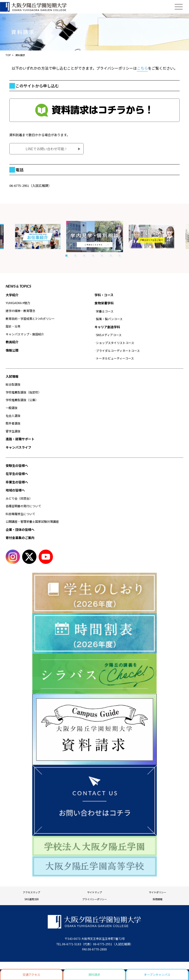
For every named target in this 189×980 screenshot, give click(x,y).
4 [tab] (93, 256)
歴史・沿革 (13, 326)
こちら (142, 68)
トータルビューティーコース (115, 358)
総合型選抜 (13, 384)
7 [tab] (120, 256)
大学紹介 (12, 295)
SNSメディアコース (109, 335)
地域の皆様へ (15, 490)
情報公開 (12, 350)
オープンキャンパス (157, 974)
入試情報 (12, 376)
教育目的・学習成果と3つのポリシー (30, 318)
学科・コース (104, 295)
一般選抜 (12, 408)
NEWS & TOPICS (18, 286)
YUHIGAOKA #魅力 (18, 303)
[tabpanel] (95, 237)
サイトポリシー (157, 892)
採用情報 (157, 899)
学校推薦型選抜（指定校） (23, 392)
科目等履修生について (20, 514)
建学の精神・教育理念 (20, 311)
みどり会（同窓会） (19, 498)
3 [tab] (84, 256)
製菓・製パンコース (109, 319)
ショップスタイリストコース (115, 343)
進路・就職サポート (20, 439)
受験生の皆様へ (17, 465)
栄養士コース (105, 311)
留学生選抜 (13, 431)
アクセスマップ (31, 892)
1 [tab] (66, 256)
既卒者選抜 (13, 423)
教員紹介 (12, 342)
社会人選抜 (13, 416)
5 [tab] (102, 256)
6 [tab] (111, 256)
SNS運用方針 (32, 899)
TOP (8, 55)
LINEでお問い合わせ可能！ (47, 149)
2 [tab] (75, 256)
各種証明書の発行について (23, 506)
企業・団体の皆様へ (20, 530)
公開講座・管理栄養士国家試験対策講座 (32, 521)
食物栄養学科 (104, 303)
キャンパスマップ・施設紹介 (25, 334)
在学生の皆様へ (17, 474)
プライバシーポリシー (94, 899)
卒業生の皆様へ (17, 482)
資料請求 (94, 974)
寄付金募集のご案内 (20, 538)
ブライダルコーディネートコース (118, 351)
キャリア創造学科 (107, 327)
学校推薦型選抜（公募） (22, 400)
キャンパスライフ (18, 447)
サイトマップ (94, 892)
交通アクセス (31, 974)
